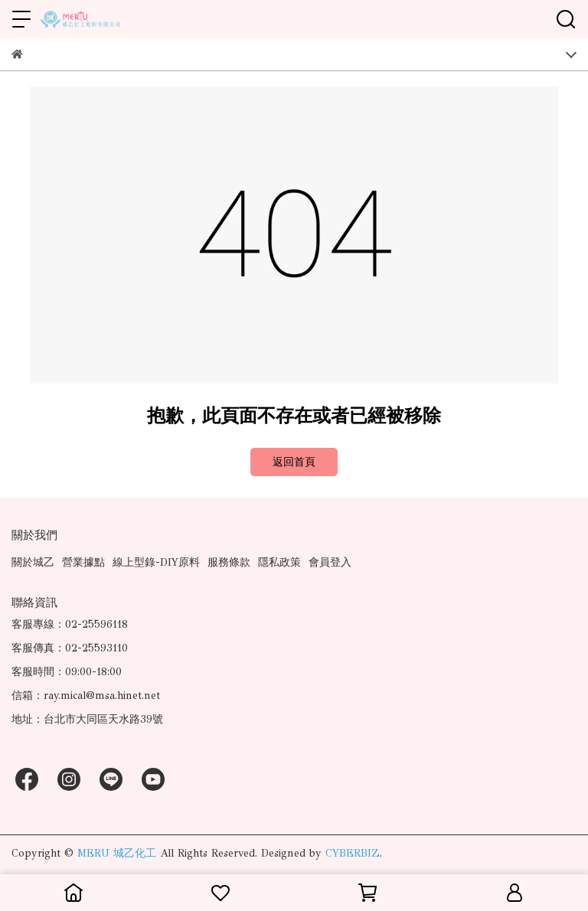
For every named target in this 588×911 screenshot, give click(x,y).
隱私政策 (279, 562)
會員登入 (330, 562)
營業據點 (83, 562)
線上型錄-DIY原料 (156, 562)
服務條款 (229, 562)
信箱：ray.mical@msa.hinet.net (86, 695)
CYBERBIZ (353, 853)
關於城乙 (33, 562)
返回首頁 (294, 462)
